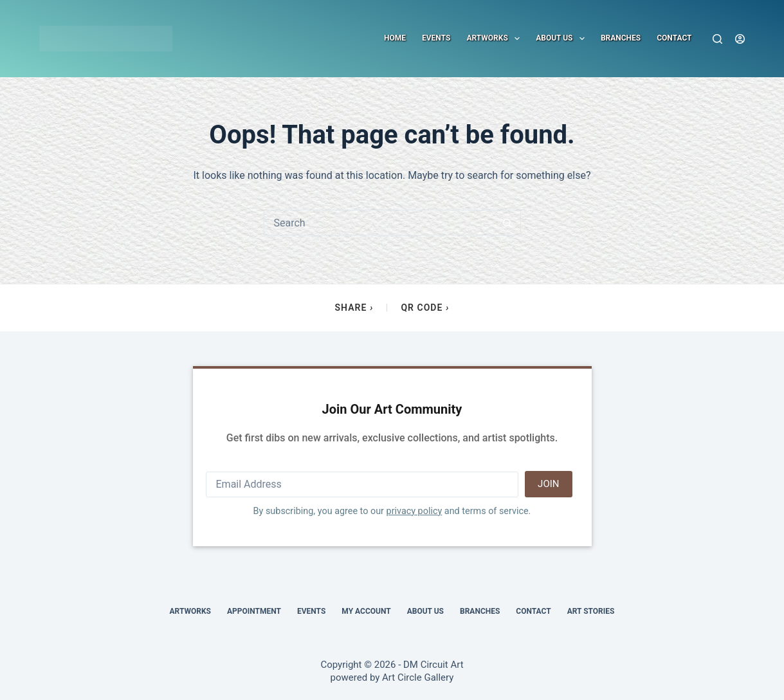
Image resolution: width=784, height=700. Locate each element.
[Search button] (507, 223)
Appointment (254, 611)
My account (366, 611)
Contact (674, 38)
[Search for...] (379, 223)
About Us (563, 39)
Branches (621, 38)
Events (436, 38)
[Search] (717, 39)
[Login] (740, 39)
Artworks (496, 39)
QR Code (425, 308)
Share (354, 308)
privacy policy (415, 511)
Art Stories (591, 611)
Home (395, 38)
